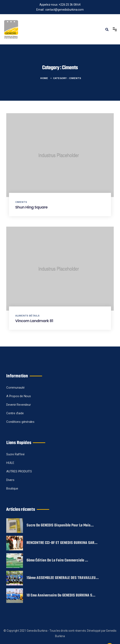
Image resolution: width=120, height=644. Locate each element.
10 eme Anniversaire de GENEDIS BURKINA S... (61, 596)
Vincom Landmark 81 (34, 321)
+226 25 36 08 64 (70, 5)
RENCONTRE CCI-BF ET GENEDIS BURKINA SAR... (62, 543)
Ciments (21, 202)
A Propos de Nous (19, 396)
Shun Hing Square (31, 207)
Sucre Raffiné (15, 454)
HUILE (10, 463)
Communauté (15, 388)
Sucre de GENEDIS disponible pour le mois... (60, 526)
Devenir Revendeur (19, 405)
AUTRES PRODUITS (19, 471)
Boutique (12, 488)
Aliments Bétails (27, 316)
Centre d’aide (15, 413)
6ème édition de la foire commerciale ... (57, 561)
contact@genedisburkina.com (64, 10)
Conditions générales (20, 422)
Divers (10, 480)
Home (44, 78)
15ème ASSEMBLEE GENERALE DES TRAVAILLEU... (63, 578)
